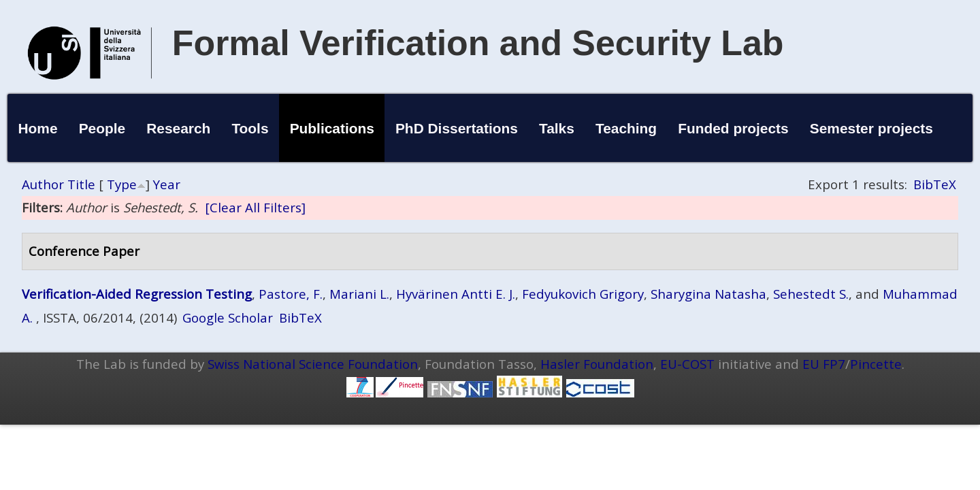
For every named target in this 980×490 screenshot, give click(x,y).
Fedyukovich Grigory (583, 294)
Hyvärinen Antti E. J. (456, 294)
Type (122, 184)
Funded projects (733, 128)
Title (81, 184)
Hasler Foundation (597, 364)
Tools (250, 128)
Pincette (876, 364)
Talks (557, 128)
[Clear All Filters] (255, 207)
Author (43, 184)
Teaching (626, 128)
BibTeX (935, 184)
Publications (332, 128)
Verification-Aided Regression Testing (137, 294)
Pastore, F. (291, 294)
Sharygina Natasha (708, 294)
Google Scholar (228, 317)
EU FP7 (824, 364)
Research (178, 128)
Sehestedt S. (811, 294)
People (102, 128)
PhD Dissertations (457, 128)
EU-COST (687, 364)
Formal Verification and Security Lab (478, 43)
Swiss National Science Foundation (313, 364)
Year (167, 184)
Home (37, 128)
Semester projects (871, 128)
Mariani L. (359, 294)
